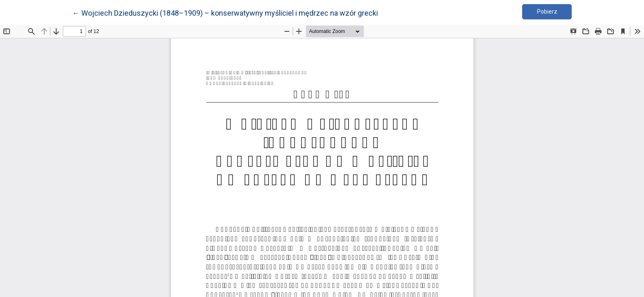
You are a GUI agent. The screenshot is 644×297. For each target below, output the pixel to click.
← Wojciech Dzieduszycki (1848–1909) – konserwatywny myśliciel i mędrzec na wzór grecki (225, 12)
